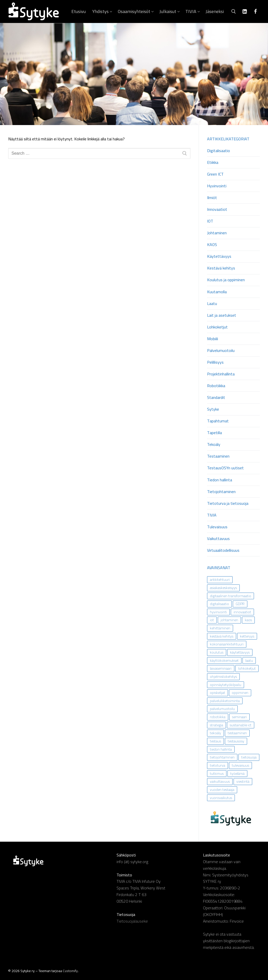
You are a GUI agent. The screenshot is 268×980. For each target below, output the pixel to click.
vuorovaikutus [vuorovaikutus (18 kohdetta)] (221, 798)
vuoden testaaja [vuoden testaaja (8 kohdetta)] (222, 790)
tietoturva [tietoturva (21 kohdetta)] (218, 765)
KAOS (212, 245)
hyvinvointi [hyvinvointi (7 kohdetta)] (218, 612)
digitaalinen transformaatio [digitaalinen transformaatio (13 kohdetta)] (231, 596)
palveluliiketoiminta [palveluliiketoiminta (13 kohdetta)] (225, 701)
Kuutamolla (217, 292)
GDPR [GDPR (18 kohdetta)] (240, 604)
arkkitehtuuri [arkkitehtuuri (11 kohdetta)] (220, 580)
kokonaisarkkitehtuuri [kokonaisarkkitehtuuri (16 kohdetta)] (227, 644)
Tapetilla (214, 433)
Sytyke (213, 409)
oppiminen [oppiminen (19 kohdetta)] (240, 693)
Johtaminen (217, 233)
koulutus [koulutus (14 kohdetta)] (217, 652)
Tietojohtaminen (221, 492)
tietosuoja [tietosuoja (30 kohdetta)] (249, 757)
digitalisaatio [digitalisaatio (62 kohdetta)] (219, 604)
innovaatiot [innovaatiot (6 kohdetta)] (242, 612)
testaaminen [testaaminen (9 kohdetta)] (237, 733)
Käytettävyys (219, 257)
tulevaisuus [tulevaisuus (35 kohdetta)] (240, 765)
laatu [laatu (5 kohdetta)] (249, 660)
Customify (70, 971)
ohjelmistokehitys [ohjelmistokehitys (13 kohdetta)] (223, 677)
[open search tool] (234, 11)
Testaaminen (218, 456)
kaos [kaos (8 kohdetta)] (248, 620)
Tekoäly (214, 445)
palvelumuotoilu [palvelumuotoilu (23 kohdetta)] (222, 709)
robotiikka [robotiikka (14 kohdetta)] (218, 717)
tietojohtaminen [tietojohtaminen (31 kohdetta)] (222, 757)
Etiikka (213, 163)
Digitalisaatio (219, 151)
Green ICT (215, 174)
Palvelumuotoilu (221, 351)
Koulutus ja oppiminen (226, 280)
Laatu (212, 304)
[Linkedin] (245, 11)
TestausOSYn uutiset (225, 468)
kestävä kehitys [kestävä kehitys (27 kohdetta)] (222, 636)
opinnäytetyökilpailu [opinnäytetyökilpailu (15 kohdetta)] (226, 685)
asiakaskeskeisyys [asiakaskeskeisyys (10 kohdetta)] (223, 588)
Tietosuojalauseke (132, 921)
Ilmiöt (212, 198)
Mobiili (213, 339)
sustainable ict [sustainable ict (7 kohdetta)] (241, 725)
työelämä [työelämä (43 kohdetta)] (237, 774)
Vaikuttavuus (218, 539)
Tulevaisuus (217, 527)
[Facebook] (255, 11)
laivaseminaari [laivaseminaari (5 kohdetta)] (221, 668)
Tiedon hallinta (220, 480)
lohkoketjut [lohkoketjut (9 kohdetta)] (247, 668)
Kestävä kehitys (221, 268)
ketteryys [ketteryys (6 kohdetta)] (247, 636)
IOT (210, 221)
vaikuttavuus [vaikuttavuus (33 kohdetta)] (220, 781)
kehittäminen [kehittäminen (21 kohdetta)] (220, 628)
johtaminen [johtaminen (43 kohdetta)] (229, 620)
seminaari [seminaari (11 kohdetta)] (239, 717)
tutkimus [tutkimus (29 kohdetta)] (217, 774)
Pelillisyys (215, 363)
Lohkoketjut (217, 327)
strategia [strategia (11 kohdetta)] (216, 725)
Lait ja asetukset (222, 316)
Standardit (216, 398)
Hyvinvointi (217, 186)
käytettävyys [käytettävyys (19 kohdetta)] (240, 652)
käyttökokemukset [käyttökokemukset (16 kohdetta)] (224, 660)
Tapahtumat (218, 421)
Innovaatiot (217, 210)
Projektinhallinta (221, 374)
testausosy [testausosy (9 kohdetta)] (236, 741)
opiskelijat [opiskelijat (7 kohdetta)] (218, 693)
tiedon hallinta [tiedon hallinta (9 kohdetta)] (221, 749)
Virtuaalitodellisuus (223, 551)
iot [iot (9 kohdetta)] (212, 620)
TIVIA (212, 515)
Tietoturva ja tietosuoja (228, 504)
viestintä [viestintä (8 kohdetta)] (243, 781)
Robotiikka (216, 386)
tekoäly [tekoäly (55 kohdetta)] (215, 733)
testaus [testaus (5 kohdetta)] (215, 741)
